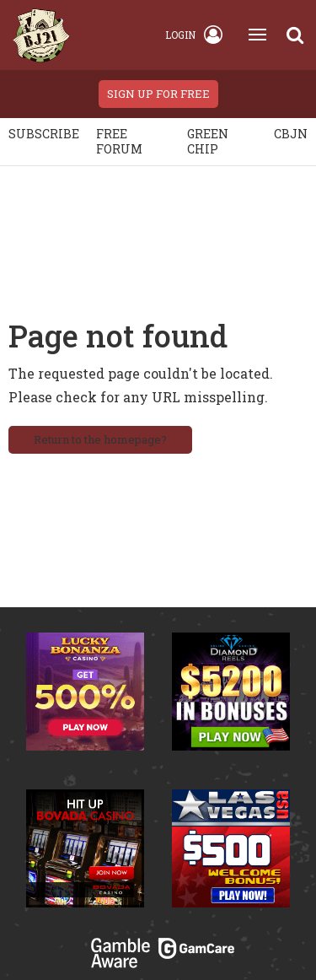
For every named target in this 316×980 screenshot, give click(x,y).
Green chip (208, 141)
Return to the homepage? (100, 439)
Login (194, 35)
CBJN (291, 134)
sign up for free (158, 94)
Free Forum (119, 141)
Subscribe (44, 134)
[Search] (295, 35)
